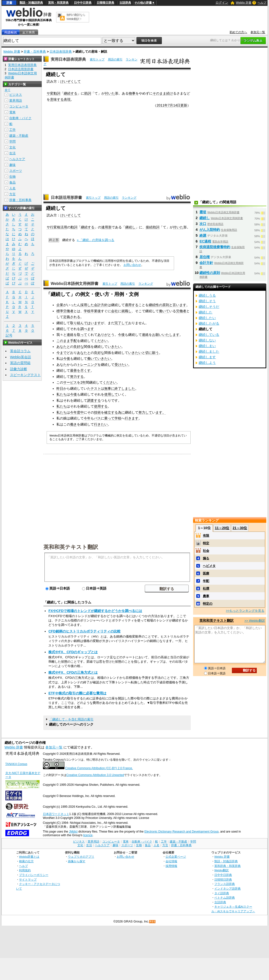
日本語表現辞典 (61, 52)
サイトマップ (28, 879)
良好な (79, 347)
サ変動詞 (53, 93)
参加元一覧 (258, 32)
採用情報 (171, 866)
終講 (203, 235)
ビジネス (16, 95)
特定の (208, 604)
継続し (130, 227)
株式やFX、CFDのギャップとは (73, 652)
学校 (118, 418)
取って (82, 335)
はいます (94, 323)
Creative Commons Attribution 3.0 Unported (95, 775)
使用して (111, 394)
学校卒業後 (92, 311)
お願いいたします (166, 335)
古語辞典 (125, 3)
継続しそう (207, 301)
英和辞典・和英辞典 (228, 866)
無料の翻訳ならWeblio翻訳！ (76, 17)
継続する (71, 93)
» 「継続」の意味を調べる (96, 240)
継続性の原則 (159, 305)
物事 (132, 93)
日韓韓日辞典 (105, 3)
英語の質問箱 (20, 363)
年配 (206, 581)
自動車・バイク (20, 118)
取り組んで (79, 323)
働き (73, 424)
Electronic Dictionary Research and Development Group (181, 832)
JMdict (73, 832)
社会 (206, 551)
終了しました (125, 388)
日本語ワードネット (56, 814)
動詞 (74, 227)
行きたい (101, 424)
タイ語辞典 (222, 893)
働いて (164, 311)
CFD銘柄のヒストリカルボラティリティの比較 (84, 631)
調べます (87, 329)
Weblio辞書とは (29, 857)
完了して (121, 323)
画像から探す (77, 861)
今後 (121, 335)
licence (88, 835)
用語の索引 (115, 59)
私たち (62, 394)
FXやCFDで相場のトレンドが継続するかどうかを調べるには (95, 611)
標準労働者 (65, 311)
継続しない (207, 340)
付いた (110, 93)
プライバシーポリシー (34, 875)
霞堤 (203, 212)
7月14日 (174, 105)
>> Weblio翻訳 (255, 621)
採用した (87, 305)
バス (97, 418)
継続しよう (207, 363)
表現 (67, 99)
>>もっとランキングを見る (245, 611)
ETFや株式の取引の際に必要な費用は (77, 693)
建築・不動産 (19, 136)
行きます (132, 418)
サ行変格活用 (57, 227)
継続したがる (209, 323)
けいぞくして (71, 81)
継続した (206, 312)
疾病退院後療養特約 (215, 247)
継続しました (209, 351)
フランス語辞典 (225, 884)
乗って (109, 418)
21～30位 (240, 528)
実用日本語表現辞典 (68, 59)
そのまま (159, 93)
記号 (9, 335)
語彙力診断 (19, 369)
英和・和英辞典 (58, 3)
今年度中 (77, 412)
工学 (12, 130)
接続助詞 (153, 227)
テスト (96, 388)
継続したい (207, 318)
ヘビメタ (209, 566)
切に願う (152, 353)
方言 (12, 194)
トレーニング (87, 365)
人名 (12, 188)
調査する (94, 400)
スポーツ (16, 171)
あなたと (63, 347)
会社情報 (171, 861)
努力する (77, 377)
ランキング (129, 198)
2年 (83, 382)
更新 (184, 105)
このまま (63, 341)
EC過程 (205, 241)
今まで (62, 353)
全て (8, 90)
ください (101, 341)
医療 (206, 573)
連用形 (106, 227)
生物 (12, 177)
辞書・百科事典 (35, 52)
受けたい (121, 365)
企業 (60, 305)
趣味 (12, 165)
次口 (203, 224)
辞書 (9, 3)
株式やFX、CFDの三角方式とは (73, 672)
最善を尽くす (80, 370)
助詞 (88, 93)
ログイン (222, 3)
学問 (12, 141)
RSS (153, 922)
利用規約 (25, 870)
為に (121, 412)
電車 (12, 112)
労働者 (181, 311)
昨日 (60, 388)
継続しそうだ (209, 307)
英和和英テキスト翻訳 (71, 547)
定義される (72, 317)
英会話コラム (20, 351)
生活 (12, 153)
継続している (209, 335)
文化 (12, 147)
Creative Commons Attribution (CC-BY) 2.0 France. (99, 768)
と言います (178, 305)
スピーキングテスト (25, 375)
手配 (73, 341)
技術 (97, 412)
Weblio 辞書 (244, 3)
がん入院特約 (210, 230)
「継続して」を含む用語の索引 (71, 719)
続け (170, 93)
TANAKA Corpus (16, 764)
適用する (132, 305)
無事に (109, 388)
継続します (207, 357)
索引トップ (97, 59)
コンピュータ (19, 106)
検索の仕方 (26, 861)
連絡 (70, 335)
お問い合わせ (132, 265)
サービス (70, 382)
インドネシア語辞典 (228, 888)
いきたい (114, 347)
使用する (101, 406)
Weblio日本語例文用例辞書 (75, 284)
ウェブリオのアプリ (81, 857)
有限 (206, 536)
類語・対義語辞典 (31, 3)
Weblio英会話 (21, 357)
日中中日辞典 (83, 3)
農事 (206, 596)
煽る (206, 558)
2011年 (162, 105)
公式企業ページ (176, 857)
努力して (145, 412)
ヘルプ (262, 3)
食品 (12, 182)
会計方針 (101, 305)
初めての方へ (238, 32)
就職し (126, 311)
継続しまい (207, 346)
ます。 (161, 412)
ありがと (104, 335)
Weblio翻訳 (222, 870)
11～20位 (222, 528)
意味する (57, 99)
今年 (87, 418)
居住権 (205, 257)
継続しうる (207, 295)
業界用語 (16, 101)
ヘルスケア (17, 159)
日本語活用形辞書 (66, 198)
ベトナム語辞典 (225, 898)
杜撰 (206, 588)
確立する (111, 412)
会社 (114, 311)
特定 (206, 543)
